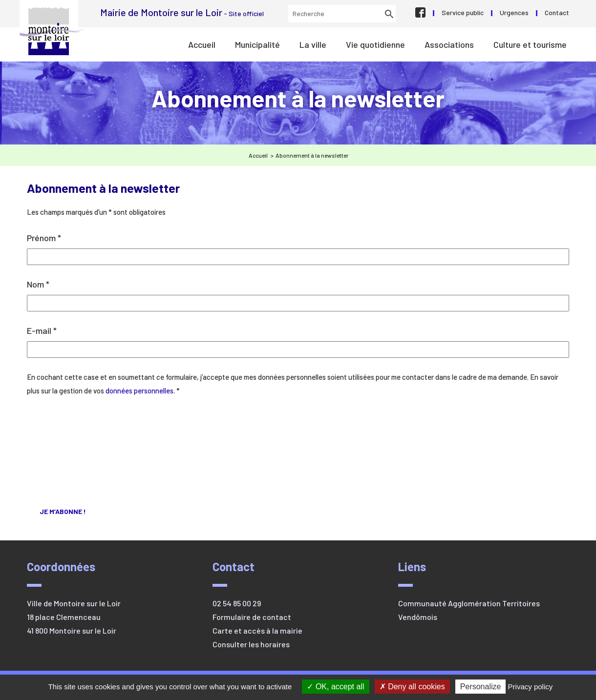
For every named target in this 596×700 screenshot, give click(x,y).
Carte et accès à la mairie (257, 630)
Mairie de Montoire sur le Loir (52, 31)
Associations (449, 44)
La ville (313, 44)
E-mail (42, 330)
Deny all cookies (412, 687)
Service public (463, 12)
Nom (38, 284)
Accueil (202, 44)
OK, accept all (335, 687)
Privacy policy (531, 687)
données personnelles (139, 391)
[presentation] (67, 445)
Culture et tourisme (530, 44)
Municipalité (257, 44)
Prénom (44, 238)
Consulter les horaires (251, 644)
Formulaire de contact (252, 617)
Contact (557, 12)
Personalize (481, 687)
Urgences (514, 12)
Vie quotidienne (375, 44)
